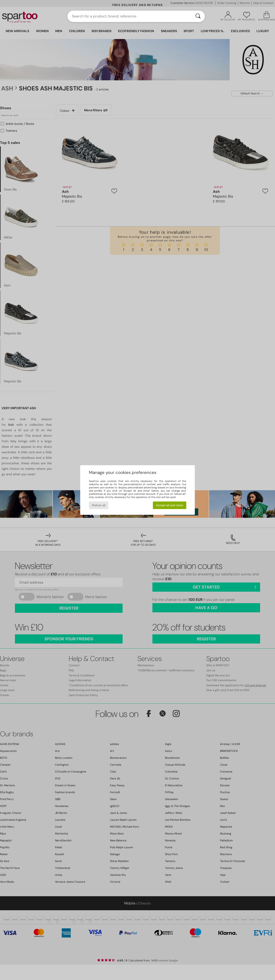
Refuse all (99, 505)
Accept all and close (170, 505)
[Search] (198, 16)
